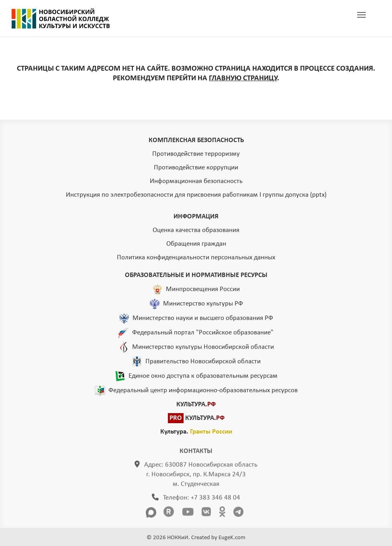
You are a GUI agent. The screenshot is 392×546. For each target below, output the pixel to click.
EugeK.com (232, 538)
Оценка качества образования (196, 230)
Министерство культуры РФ (203, 303)
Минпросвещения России (203, 289)
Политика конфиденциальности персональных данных (196, 258)
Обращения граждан (196, 244)
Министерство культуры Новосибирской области (203, 347)
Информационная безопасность (196, 181)
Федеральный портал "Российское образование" (203, 332)
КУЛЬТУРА (196, 404)
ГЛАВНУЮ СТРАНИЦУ (243, 78)
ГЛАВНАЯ (61, 18)
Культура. (196, 432)
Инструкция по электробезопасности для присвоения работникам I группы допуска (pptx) (196, 195)
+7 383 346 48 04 (215, 500)
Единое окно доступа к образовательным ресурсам (203, 376)
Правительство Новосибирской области (203, 361)
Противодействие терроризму (196, 154)
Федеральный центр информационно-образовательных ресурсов (203, 390)
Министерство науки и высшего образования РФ (203, 318)
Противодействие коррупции (196, 168)
